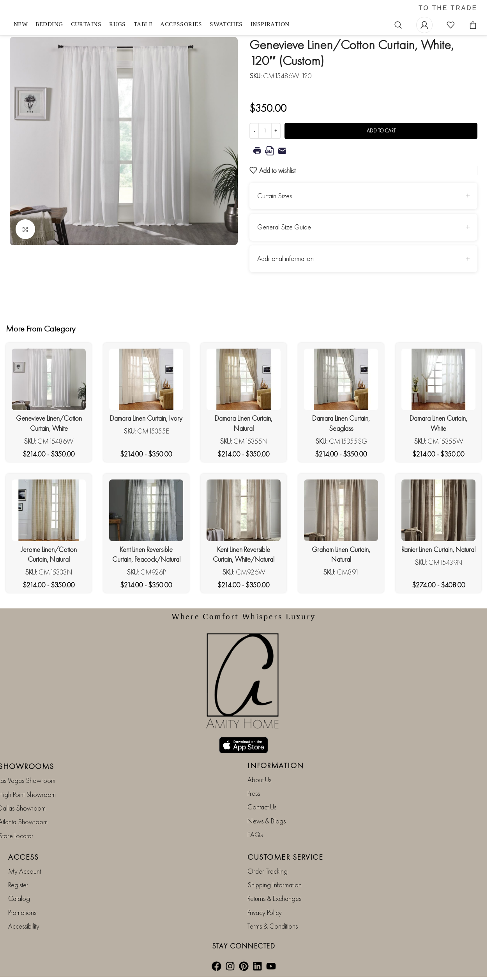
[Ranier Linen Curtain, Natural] (438, 510)
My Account (25, 871)
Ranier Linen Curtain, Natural (438, 549)
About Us (259, 780)
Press (254, 793)
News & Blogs (267, 821)
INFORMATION (276, 765)
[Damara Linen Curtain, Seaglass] (341, 379)
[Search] (398, 25)
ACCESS (23, 857)
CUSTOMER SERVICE (285, 857)
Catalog (19, 898)
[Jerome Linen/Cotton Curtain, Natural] (49, 510)
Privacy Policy (265, 912)
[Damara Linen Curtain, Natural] (244, 379)
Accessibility (24, 926)
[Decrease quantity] (254, 131)
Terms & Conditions (273, 926)
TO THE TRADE (448, 8)
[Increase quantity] (276, 131)
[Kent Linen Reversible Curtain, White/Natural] (244, 510)
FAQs (255, 835)
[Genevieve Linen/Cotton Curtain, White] (49, 379)
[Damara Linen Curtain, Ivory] (146, 379)
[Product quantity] (265, 131)
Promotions (22, 912)
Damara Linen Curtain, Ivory (146, 418)
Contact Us (262, 807)
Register (18, 885)
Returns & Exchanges (274, 898)
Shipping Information (275, 885)
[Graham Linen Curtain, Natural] (341, 510)
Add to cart (381, 131)
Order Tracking (268, 871)
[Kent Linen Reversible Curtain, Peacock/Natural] (146, 510)
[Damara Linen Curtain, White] (438, 379)
